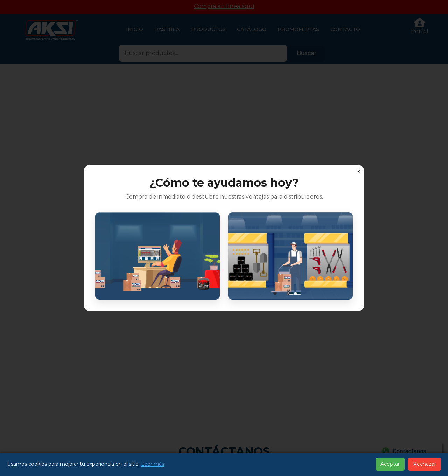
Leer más (153, 464)
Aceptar (390, 464)
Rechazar (425, 464)
